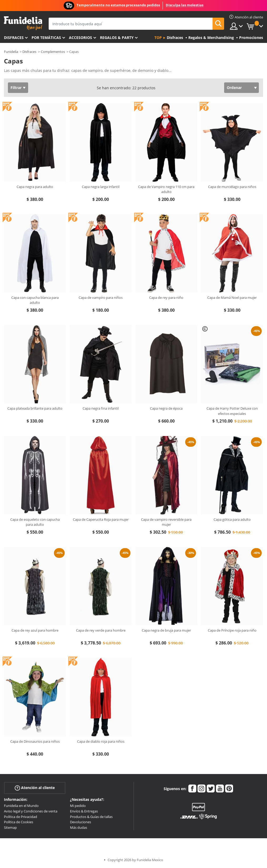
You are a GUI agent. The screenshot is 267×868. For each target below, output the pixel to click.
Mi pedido (78, 806)
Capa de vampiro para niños (101, 297)
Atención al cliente (35, 788)
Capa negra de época (166, 408)
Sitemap (10, 827)
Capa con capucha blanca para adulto (35, 300)
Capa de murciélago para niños (232, 187)
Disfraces (14, 38)
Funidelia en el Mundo (21, 806)
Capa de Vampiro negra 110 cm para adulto (166, 189)
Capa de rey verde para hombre (101, 630)
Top (158, 38)
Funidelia (11, 52)
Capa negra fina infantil (101, 408)
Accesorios (80, 38)
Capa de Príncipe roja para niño (232, 630)
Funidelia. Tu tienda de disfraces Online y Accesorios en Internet (23, 23)
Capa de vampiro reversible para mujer (166, 522)
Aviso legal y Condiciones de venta (31, 811)
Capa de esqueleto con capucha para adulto (35, 522)
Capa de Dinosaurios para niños (35, 741)
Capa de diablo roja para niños (101, 741)
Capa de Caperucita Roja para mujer (101, 519)
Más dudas (79, 827)
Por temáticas (46, 38)
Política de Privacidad (21, 817)
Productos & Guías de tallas (91, 817)
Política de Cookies (19, 822)
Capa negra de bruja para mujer (166, 630)
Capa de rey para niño (166, 297)
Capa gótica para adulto (232, 519)
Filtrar (16, 88)
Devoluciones (80, 822)
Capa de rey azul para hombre (35, 630)
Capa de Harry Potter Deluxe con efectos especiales (232, 411)
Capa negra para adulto (35, 187)
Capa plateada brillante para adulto (35, 408)
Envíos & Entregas (84, 811)
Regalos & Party (117, 38)
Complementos (53, 52)
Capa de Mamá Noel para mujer (232, 297)
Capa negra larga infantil (101, 187)
